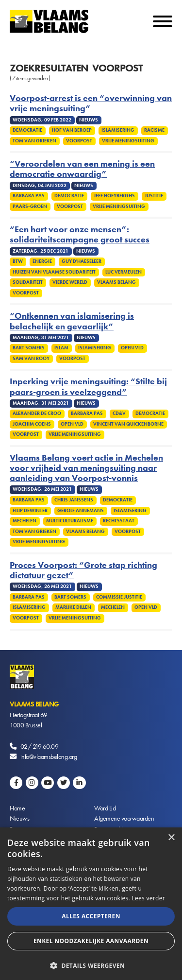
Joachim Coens (32, 424)
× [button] (171, 838)
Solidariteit (28, 282)
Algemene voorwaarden (124, 818)
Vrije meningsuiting (128, 141)
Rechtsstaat (119, 521)
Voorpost (79, 141)
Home (17, 808)
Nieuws (19, 818)
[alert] (91, 904)
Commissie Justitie (119, 597)
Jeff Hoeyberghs (114, 196)
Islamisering (118, 130)
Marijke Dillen (73, 607)
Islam (61, 348)
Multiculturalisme (70, 521)
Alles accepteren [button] (91, 916)
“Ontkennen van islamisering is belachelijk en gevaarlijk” (72, 321)
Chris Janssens (74, 500)
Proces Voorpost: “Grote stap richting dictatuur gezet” (83, 570)
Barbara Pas (29, 196)
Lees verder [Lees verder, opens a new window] (148, 898)
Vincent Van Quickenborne (128, 424)
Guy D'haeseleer (82, 261)
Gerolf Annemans (81, 511)
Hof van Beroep (72, 130)
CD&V (119, 413)
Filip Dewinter (30, 511)
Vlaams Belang (116, 282)
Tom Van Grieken (34, 141)
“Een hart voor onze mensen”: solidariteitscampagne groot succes (80, 235)
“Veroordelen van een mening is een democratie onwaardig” (82, 169)
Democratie (27, 130)
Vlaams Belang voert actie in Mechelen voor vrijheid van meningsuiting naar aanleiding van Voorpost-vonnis (86, 468)
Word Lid (105, 808)
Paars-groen (30, 206)
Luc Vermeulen (124, 272)
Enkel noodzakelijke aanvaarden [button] (91, 941)
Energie (42, 261)
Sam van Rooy (31, 359)
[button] (91, 965)
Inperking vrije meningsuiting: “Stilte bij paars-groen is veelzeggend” (88, 387)
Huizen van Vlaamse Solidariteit (54, 272)
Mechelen (25, 521)
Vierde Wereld (70, 282)
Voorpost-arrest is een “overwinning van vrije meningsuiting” (91, 103)
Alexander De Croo (37, 413)
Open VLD (132, 348)
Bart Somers (29, 348)
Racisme (154, 130)
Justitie (154, 196)
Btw (18, 261)
